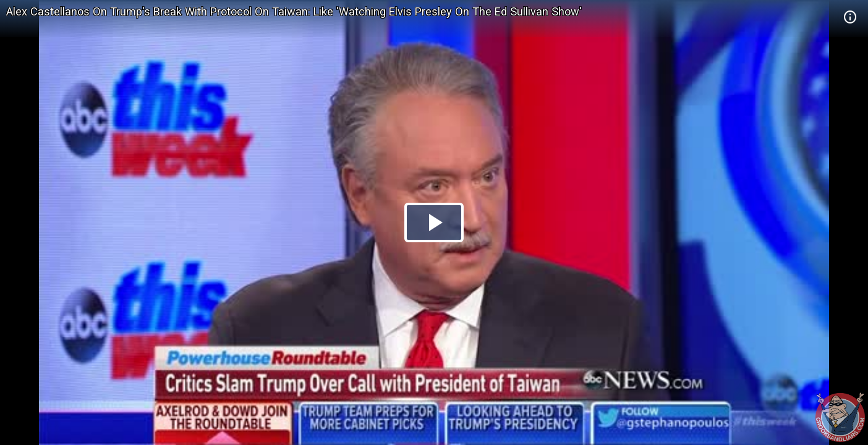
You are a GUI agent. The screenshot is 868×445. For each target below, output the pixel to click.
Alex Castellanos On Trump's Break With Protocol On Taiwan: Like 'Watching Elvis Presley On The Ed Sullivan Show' (294, 11)
